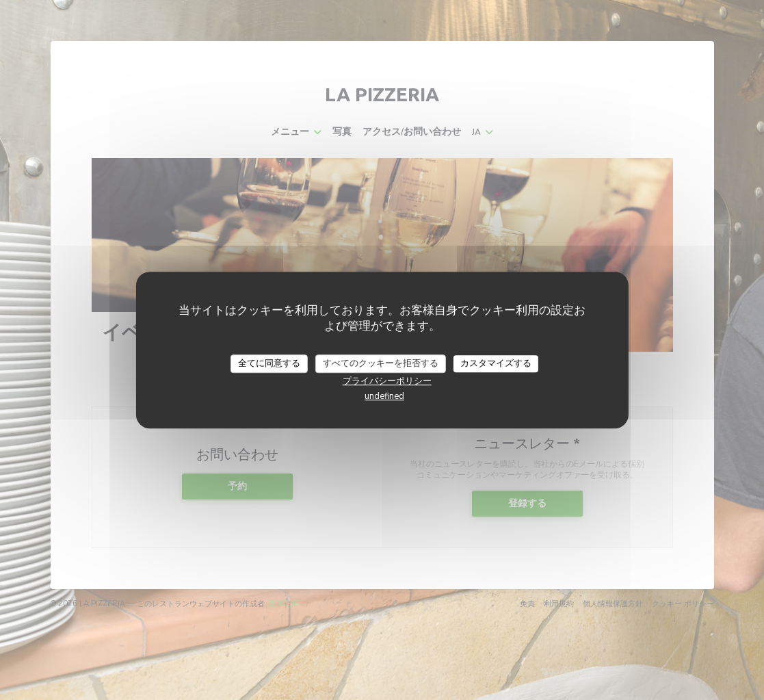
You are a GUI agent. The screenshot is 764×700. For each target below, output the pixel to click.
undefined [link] (384, 396)
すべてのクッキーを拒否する (381, 363)
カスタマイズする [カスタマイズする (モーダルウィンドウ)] (496, 363)
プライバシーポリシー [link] (387, 381)
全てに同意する (269, 363)
